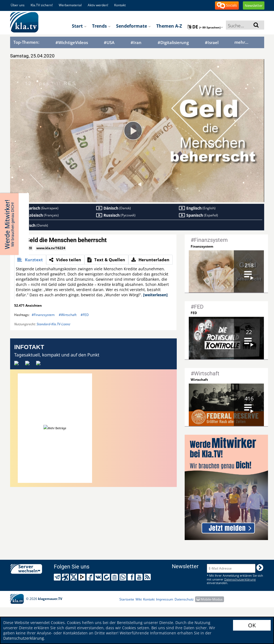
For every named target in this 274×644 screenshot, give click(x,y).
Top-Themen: (26, 42)
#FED (85, 315)
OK (252, 625)
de (205, 27)
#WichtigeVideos (72, 43)
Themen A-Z (169, 26)
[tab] (30, 260)
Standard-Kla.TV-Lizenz (53, 324)
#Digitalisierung (173, 43)
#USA (109, 43)
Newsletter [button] (254, 5)
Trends (101, 26)
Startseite (127, 599)
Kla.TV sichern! (42, 5)
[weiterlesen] (155, 295)
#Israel (212, 43)
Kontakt (120, 5)
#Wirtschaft (68, 315)
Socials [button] (227, 6)
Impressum (165, 599)
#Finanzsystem (43, 315)
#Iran (136, 43)
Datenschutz (184, 599)
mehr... (241, 42)
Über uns (18, 5)
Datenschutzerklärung (24, 638)
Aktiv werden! (98, 5)
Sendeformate (133, 26)
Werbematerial (70, 5)
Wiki (139, 599)
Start (79, 26)
